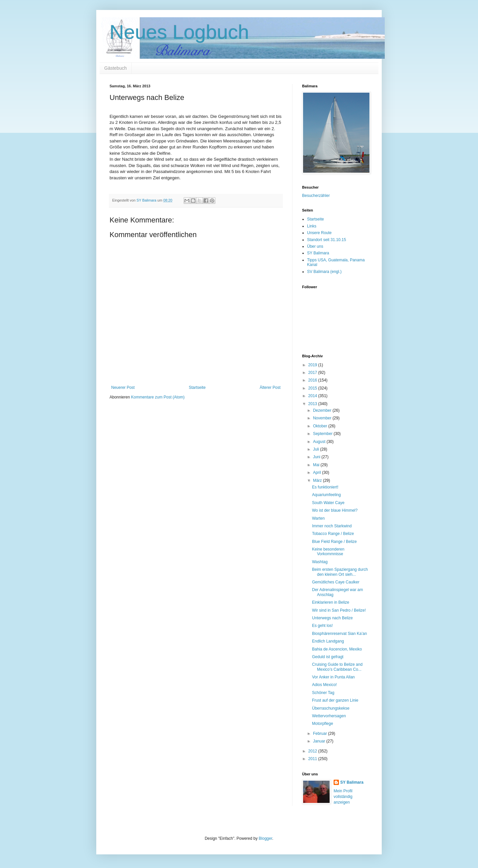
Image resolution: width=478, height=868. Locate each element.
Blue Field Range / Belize (334, 542)
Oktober (321, 426)
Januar (320, 741)
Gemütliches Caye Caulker (336, 582)
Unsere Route (319, 233)
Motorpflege (322, 724)
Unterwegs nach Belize (332, 618)
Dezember (323, 410)
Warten (318, 518)
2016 (313, 380)
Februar (320, 734)
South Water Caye (328, 503)
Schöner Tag (323, 693)
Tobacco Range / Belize (333, 534)
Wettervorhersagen (329, 716)
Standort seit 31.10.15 (326, 240)
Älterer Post (270, 388)
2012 (313, 751)
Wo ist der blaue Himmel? (335, 510)
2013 (313, 404)
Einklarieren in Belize (331, 602)
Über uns (315, 246)
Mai (317, 465)
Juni (317, 457)
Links (312, 226)
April (318, 473)
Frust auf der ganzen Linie (335, 700)
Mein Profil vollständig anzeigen (343, 797)
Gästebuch (116, 68)
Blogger (265, 838)
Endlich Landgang (328, 641)
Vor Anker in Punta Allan (333, 677)
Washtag (320, 562)
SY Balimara (318, 253)
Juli (317, 449)
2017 (313, 373)
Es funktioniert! (325, 487)
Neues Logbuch (179, 32)
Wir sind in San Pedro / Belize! (339, 610)
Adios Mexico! (324, 685)
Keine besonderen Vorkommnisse (328, 552)
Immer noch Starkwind (332, 526)
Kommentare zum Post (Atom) (158, 397)
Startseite (197, 388)
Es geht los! (322, 626)
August (320, 442)
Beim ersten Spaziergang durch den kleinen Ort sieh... (340, 572)
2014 (313, 396)
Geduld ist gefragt (328, 657)
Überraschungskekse (331, 708)
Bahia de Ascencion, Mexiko (337, 649)
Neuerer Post (123, 388)
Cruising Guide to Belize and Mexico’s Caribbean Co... (337, 667)
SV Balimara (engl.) (324, 272)
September (323, 434)
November (323, 418)
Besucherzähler (316, 196)
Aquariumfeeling (326, 495)
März (318, 480)
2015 (313, 388)
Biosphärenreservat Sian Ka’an (339, 634)
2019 (313, 365)
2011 (313, 759)
